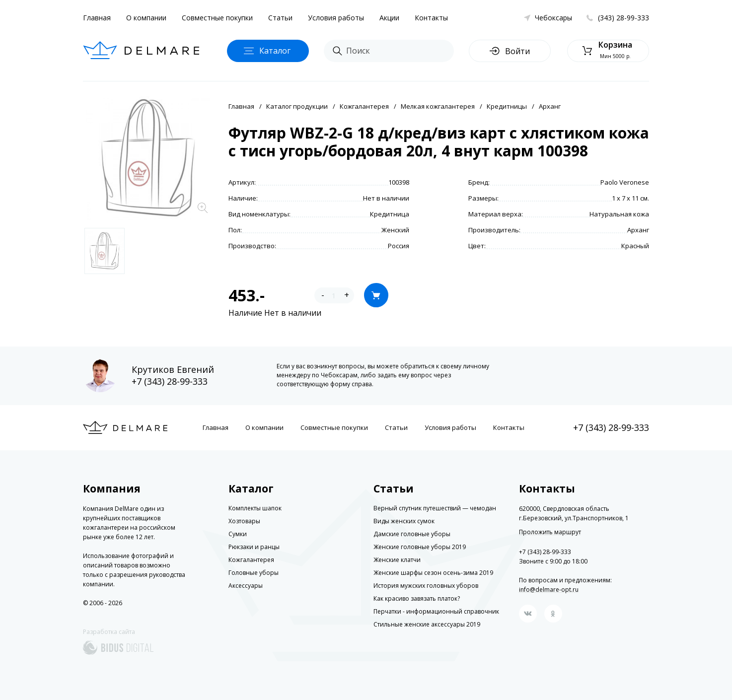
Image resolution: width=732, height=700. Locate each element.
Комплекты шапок (255, 508)
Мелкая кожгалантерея (438, 106)
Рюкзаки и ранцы (254, 547)
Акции (389, 18)
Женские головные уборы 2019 (420, 547)
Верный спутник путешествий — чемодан (435, 508)
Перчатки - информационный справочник (436, 611)
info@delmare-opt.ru (549, 590)
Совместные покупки (217, 18)
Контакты (431, 18)
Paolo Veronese (625, 182)
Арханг (550, 106)
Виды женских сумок (404, 521)
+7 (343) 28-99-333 (170, 381)
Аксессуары (246, 586)
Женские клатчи (397, 560)
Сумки (238, 534)
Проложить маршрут (550, 532)
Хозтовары (244, 521)
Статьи (280, 18)
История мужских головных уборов (426, 586)
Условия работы (336, 18)
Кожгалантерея (364, 106)
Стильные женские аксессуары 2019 (427, 624)
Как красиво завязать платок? (417, 598)
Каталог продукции (297, 106)
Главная (97, 18)
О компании (146, 18)
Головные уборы (254, 573)
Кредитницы (507, 106)
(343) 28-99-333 (623, 18)
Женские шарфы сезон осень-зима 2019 (433, 573)
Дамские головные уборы (412, 534)
